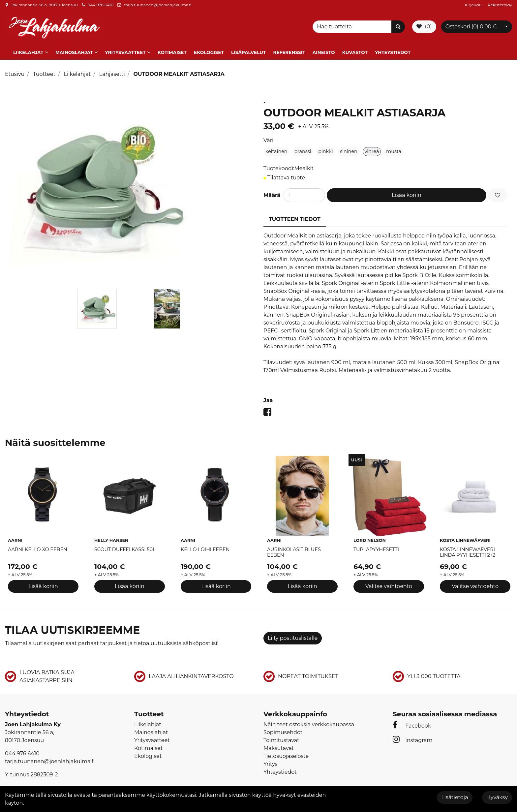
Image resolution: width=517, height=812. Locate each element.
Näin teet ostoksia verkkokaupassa (309, 719)
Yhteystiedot (393, 47)
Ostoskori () (471, 25)
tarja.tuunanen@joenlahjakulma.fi (158, 5)
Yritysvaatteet (125, 47)
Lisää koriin (407, 190)
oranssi (303, 146)
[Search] (353, 25)
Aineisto (324, 47)
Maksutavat (279, 743)
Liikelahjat (28, 47)
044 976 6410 (100, 5)
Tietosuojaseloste (286, 751)
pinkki (325, 146)
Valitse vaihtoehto (389, 581)
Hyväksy (497, 797)
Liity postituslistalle (293, 633)
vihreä (372, 146)
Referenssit (289, 47)
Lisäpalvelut (248, 47)
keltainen (276, 146)
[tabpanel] (97, 303)
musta (394, 146)
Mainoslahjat (74, 47)
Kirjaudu (474, 5)
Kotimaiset (172, 47)
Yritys (270, 759)
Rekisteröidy (500, 5)
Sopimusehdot (283, 727)
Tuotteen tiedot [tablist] (295, 214)
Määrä (272, 190)
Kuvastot (355, 47)
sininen (349, 146)
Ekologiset (209, 47)
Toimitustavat (281, 735)
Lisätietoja (455, 797)
